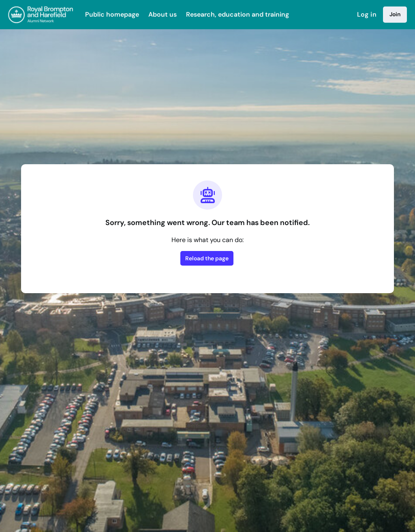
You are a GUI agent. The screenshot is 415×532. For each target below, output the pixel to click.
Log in (367, 14)
